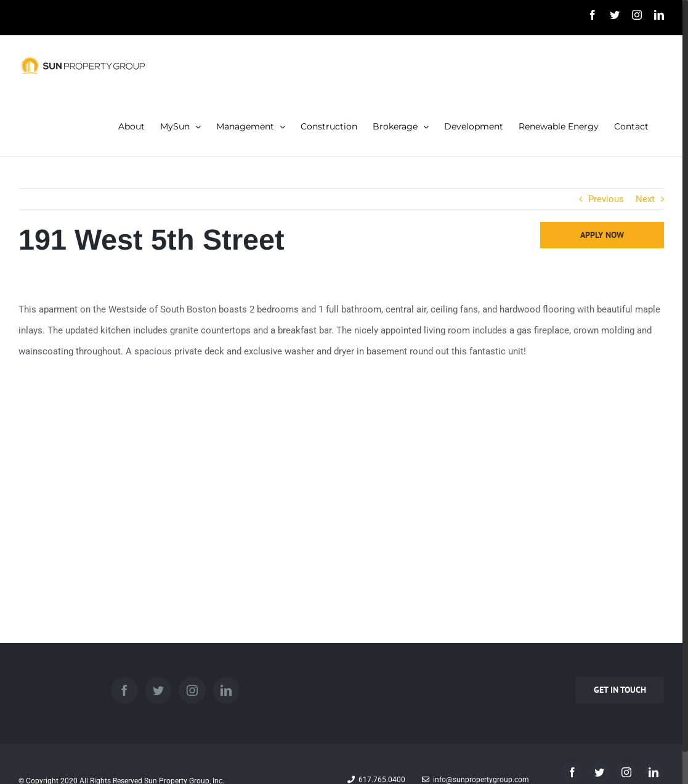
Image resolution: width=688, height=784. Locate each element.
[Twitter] (158, 690)
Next (645, 199)
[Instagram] (192, 690)
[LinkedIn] (226, 690)
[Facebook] (124, 690)
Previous (606, 199)
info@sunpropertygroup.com (476, 780)
